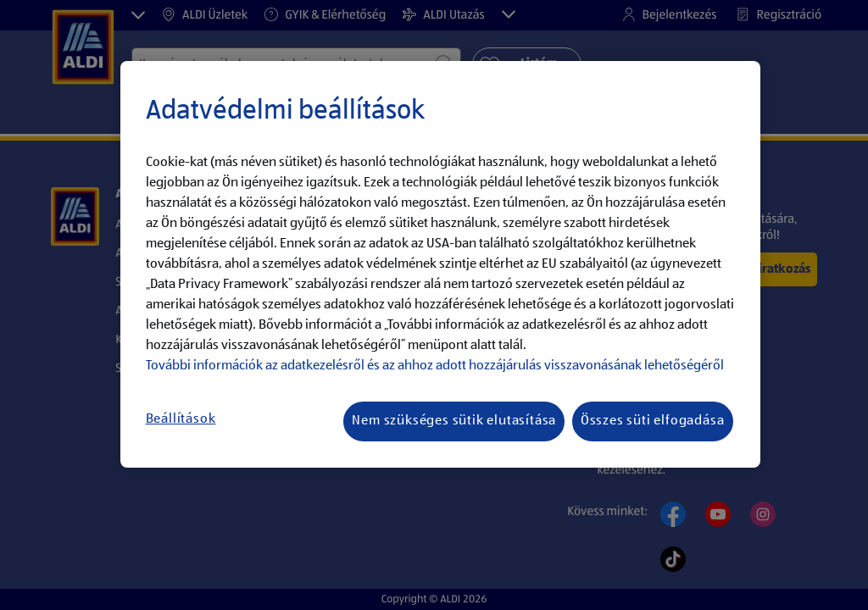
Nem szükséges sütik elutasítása (454, 421)
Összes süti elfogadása (653, 421)
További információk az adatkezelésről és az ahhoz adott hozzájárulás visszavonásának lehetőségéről (435, 366)
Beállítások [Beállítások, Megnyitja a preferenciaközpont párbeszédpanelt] (181, 419)
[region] (440, 264)
